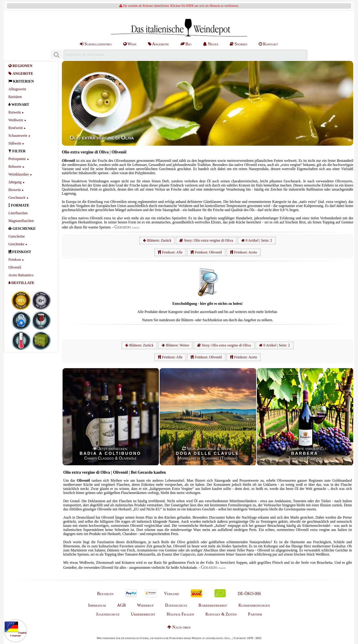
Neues (211, 44)
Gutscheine (17, 236)
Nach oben (179, 627)
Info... (228, 638)
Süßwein (15, 143)
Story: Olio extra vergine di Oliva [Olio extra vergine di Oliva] (206, 240)
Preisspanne (17, 159)
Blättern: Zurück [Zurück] (139, 345)
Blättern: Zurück (157, 240)
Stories (238, 44)
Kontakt (268, 44)
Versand (171, 594)
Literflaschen (18, 213)
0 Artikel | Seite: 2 (257, 240)
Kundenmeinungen (254, 605)
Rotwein (15, 112)
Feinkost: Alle (170, 252)
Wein (130, 44)
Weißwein (16, 120)
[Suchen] (57, 55)
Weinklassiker (19, 174)
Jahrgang (15, 182)
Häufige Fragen (180, 614)
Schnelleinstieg (96, 44)
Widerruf (146, 605)
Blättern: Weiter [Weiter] (175, 345)
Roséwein (16, 128)
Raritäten (15, 97)
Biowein (15, 190)
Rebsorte (15, 167)
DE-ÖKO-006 (249, 594)
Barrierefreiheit (213, 605)
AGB (121, 605)
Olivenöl (15, 267)
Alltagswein (17, 89)
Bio (186, 44)
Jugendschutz (108, 614)
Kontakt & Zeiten (221, 614)
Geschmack (17, 198)
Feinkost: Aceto (244, 252)
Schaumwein (18, 136)
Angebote (158, 44)
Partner (255, 614)
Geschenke (16, 244)
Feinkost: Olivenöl (206, 252)
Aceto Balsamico (21, 275)
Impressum (97, 605)
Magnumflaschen (21, 221)
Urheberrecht (143, 614)
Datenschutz (176, 605)
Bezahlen (105, 594)
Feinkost (15, 260)
